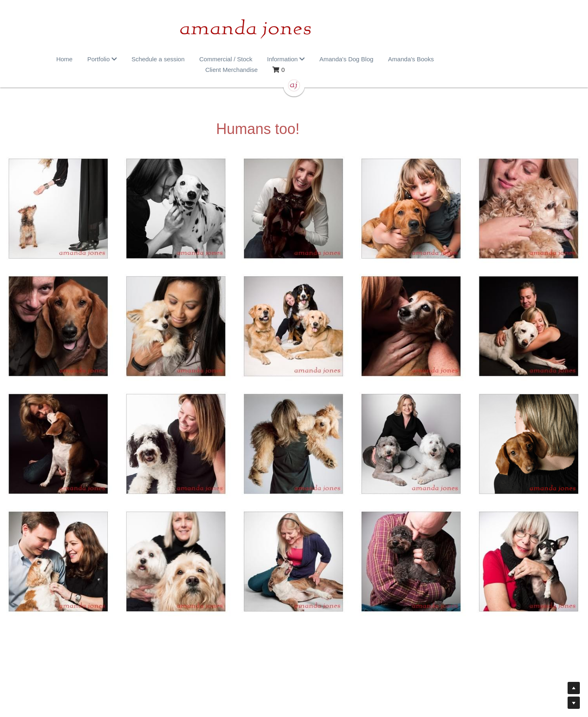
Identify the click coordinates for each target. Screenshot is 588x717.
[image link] (294, 29)
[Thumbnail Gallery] (59, 198)
